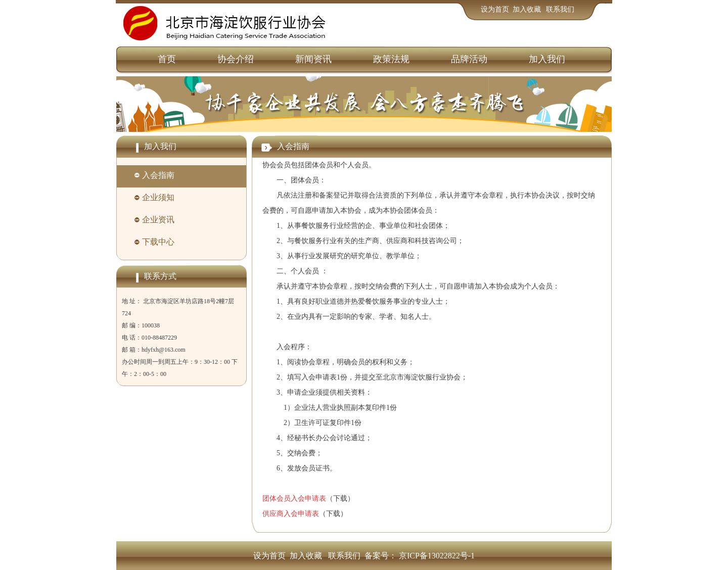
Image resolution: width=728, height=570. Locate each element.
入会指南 (158, 175)
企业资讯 (158, 220)
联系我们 (560, 9)
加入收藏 (528, 9)
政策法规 (391, 59)
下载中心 (158, 242)
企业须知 (158, 197)
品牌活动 (469, 59)
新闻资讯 (313, 59)
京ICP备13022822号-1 (437, 556)
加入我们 (547, 59)
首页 (167, 59)
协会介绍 (236, 59)
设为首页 (495, 9)
